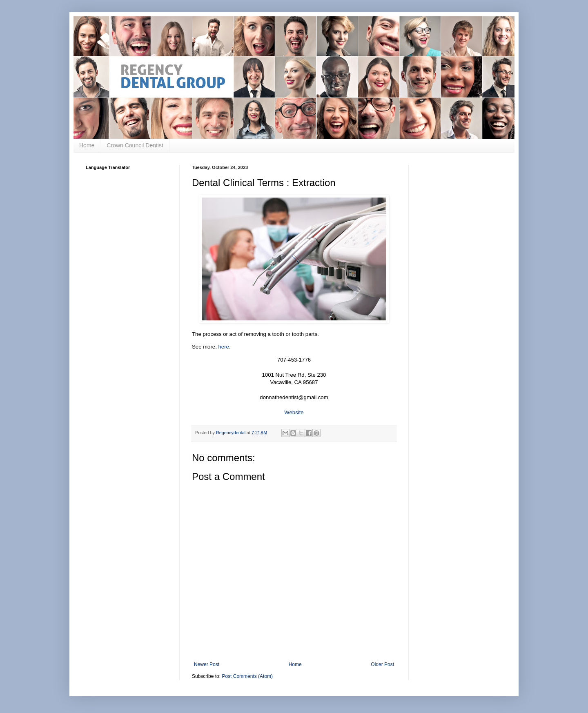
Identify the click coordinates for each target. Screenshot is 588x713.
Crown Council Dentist (135, 145)
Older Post (382, 664)
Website (294, 412)
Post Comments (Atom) (247, 676)
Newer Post (207, 664)
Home (87, 145)
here (224, 347)
